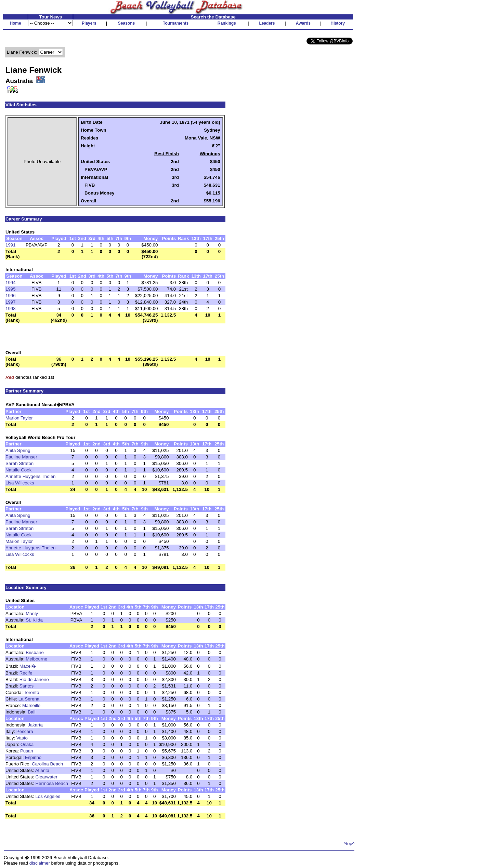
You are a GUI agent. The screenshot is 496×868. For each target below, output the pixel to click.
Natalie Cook (18, 470)
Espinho (33, 757)
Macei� (28, 666)
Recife (26, 673)
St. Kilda (34, 620)
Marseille (31, 705)
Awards (303, 23)
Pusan (27, 751)
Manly (32, 613)
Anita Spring (18, 450)
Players (89, 23)
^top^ (349, 844)
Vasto (22, 738)
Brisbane (35, 652)
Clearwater (46, 777)
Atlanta (42, 770)
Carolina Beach (47, 764)
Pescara (25, 731)
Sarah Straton (19, 463)
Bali (31, 712)
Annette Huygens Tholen (30, 476)
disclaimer (40, 863)
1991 (11, 245)
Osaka (27, 744)
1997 (11, 302)
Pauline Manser (21, 457)
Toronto (31, 692)
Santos (27, 686)
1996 (11, 296)
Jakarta (35, 725)
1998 (11, 309)
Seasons (126, 23)
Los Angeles (48, 796)
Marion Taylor (19, 418)
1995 (11, 289)
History (338, 23)
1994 (11, 283)
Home (15, 23)
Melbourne (36, 659)
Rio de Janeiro (34, 679)
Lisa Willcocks (20, 483)
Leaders (267, 23)
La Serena (29, 699)
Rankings (227, 23)
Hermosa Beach (52, 783)
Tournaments (176, 23)
